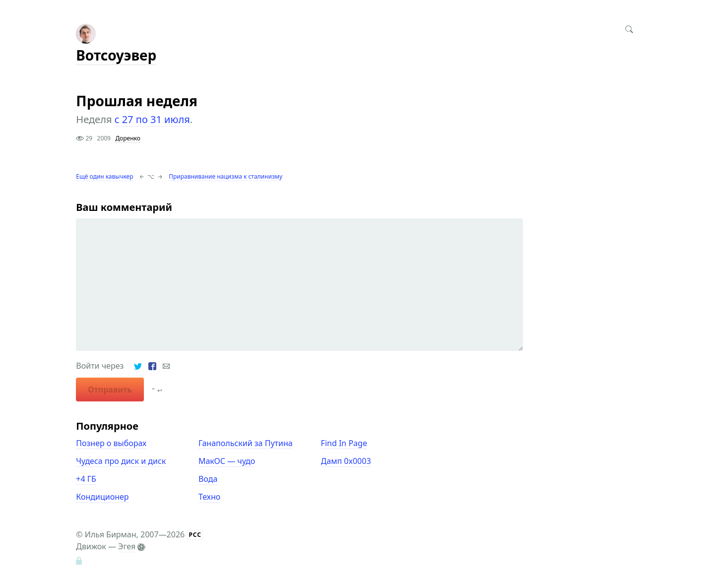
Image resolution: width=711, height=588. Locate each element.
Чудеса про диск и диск (121, 461)
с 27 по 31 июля (152, 119)
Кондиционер (102, 497)
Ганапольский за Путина (246, 443)
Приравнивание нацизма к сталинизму (226, 176)
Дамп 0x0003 (346, 461)
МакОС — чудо (227, 461)
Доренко (128, 138)
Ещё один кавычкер (104, 176)
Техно (209, 497)
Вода (208, 479)
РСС (195, 535)
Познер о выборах (111, 443)
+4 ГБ (86, 479)
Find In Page (344, 443)
